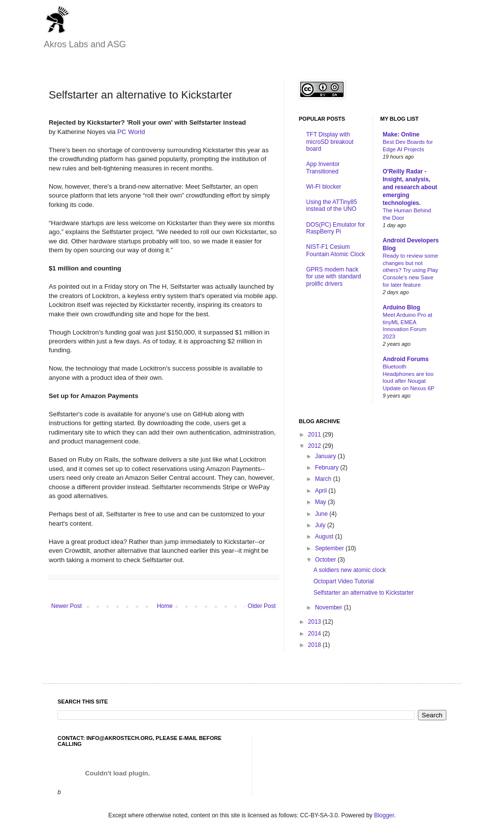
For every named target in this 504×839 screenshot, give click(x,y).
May (321, 502)
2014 (315, 634)
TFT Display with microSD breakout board (330, 142)
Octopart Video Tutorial (344, 581)
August (325, 537)
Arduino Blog (402, 307)
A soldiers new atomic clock (350, 570)
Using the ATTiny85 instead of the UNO (331, 205)
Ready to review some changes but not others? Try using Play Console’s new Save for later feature (411, 270)
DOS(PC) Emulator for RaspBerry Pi (335, 228)
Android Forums (406, 359)
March (324, 479)
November (330, 607)
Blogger (384, 815)
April (322, 491)
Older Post (262, 606)
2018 (315, 645)
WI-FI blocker (324, 187)
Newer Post (66, 606)
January (326, 456)
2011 (315, 435)
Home (165, 606)
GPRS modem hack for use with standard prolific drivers (333, 277)
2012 (315, 446)
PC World (131, 132)
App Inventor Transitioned (323, 168)
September (330, 548)
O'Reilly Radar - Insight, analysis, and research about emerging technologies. (410, 187)
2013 (315, 622)
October (326, 560)
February (328, 468)
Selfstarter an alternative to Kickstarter (363, 593)
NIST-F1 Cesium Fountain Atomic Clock (335, 250)
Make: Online (401, 134)
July (321, 525)
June (322, 514)
